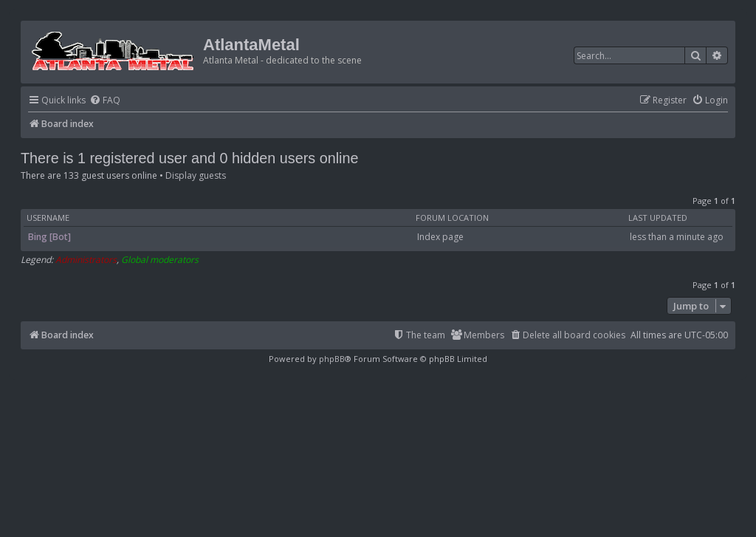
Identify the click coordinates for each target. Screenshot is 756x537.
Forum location (452, 218)
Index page (440, 237)
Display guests (196, 176)
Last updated (658, 218)
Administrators (86, 260)
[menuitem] (105, 101)
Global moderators (160, 260)
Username (48, 218)
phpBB (332, 359)
